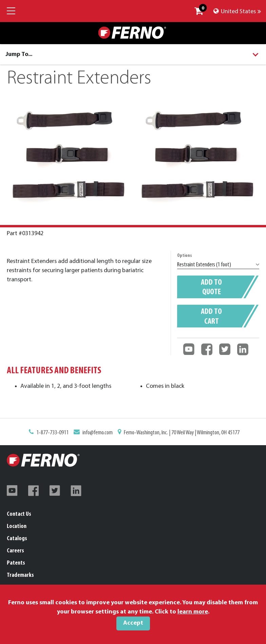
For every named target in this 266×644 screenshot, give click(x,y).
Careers (15, 551)
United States (237, 12)
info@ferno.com (99, 433)
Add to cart (211, 317)
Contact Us (19, 514)
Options (185, 258)
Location (17, 526)
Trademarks (20, 575)
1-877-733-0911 (55, 433)
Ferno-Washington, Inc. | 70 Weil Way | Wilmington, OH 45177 (180, 433)
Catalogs (17, 539)
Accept (133, 623)
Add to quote (211, 288)
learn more (193, 612)
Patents (16, 563)
